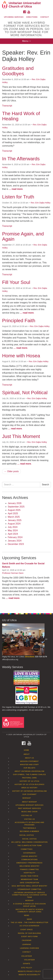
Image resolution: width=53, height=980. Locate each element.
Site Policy (27, 968)
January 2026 (15, 503)
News (27, 915)
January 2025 (15, 520)
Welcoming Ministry (29, 866)
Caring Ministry (29, 856)
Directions (32, 17)
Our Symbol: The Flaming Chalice (29, 774)
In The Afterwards (21, 159)
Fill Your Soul (16, 282)
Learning (27, 944)
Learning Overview (29, 948)
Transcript (7, 106)
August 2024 (14, 524)
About (27, 754)
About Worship (29, 802)
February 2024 (15, 537)
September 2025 (16, 507)
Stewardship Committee (29, 889)
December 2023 (16, 544)
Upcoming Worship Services (29, 805)
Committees (27, 849)
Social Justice (27, 835)
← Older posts (11, 471)
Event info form (29, 936)
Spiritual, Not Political (25, 392)
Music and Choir (30, 812)
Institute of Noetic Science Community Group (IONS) (29, 911)
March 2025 (14, 517)
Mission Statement (29, 761)
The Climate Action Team (29, 845)
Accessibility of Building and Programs (30, 824)
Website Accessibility (29, 975)
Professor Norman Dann (13, 573)
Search (45, 485)
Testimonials (30, 828)
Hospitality (29, 873)
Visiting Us (27, 815)
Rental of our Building (29, 933)
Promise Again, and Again (23, 236)
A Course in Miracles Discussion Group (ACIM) (29, 905)
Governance (29, 853)
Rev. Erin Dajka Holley (41, 203)
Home (26, 750)
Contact (45, 17)
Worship (27, 798)
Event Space (27, 930)
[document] (26, 327)
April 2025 (13, 513)
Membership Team (29, 879)
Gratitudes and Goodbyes (18, 71)
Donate (27, 964)
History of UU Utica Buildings (29, 784)
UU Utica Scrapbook (29, 926)
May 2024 (13, 530)
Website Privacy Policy (30, 971)
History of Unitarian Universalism (30, 791)
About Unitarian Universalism (29, 771)
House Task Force (29, 876)
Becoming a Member (29, 831)
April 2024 (13, 534)
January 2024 (15, 541)
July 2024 (13, 527)
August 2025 (14, 510)
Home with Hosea (21, 356)
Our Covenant (30, 794)
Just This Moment (21, 436)
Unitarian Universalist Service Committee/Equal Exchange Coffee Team (29, 895)
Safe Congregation (29, 883)
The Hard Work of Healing (21, 116)
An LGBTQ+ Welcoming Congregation (29, 842)
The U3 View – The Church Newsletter (30, 922)
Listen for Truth (18, 197)
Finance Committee (29, 869)
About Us (29, 758)
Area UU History (30, 788)
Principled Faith (19, 320)
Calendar (27, 940)
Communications (29, 860)
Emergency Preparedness (30, 863)
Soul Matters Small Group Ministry (29, 886)
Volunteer (27, 956)
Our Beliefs (29, 768)
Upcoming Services (14, 17)
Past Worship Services (29, 808)
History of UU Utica (29, 781)
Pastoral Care (29, 778)
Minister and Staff (30, 765)
